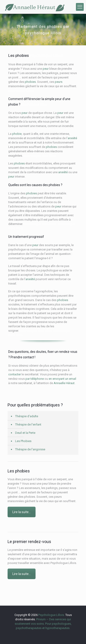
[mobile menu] (80, 7)
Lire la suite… (22, 512)
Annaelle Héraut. (64, 383)
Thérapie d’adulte (27, 416)
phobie (17, 134)
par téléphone (35, 379)
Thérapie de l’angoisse (30, 449)
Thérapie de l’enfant (28, 424)
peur (46, 69)
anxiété (72, 138)
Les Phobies (23, 441)
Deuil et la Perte (25, 433)
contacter (15, 374)
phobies (30, 82)
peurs (59, 82)
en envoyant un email (62, 379)
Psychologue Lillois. (52, 615)
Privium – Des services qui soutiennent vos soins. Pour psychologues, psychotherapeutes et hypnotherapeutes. (43, 624)
